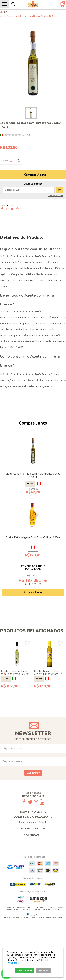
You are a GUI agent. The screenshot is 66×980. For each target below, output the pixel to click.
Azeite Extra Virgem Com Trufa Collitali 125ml (33, 537)
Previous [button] (5, 673)
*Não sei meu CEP (56, 196)
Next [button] (61, 673)
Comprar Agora (35, 175)
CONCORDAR (25, 971)
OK (60, 190)
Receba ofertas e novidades (33, 739)
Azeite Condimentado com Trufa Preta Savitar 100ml (15, 674)
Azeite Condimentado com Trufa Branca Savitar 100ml (33, 476)
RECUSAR (43, 971)
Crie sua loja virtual (11, 917)
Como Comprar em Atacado (33, 822)
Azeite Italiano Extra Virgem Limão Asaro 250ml (46, 674)
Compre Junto (33, 592)
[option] (33, 63)
